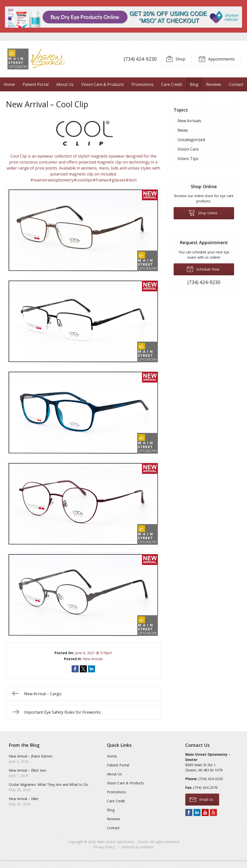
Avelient (147, 847)
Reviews (214, 84)
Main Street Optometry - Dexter (123, 842)
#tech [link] (131, 180)
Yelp (213, 812)
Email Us (201, 799)
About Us (65, 84)
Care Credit (172, 84)
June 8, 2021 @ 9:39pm (94, 653)
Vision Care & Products (103, 84)
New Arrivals (93, 659)
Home (9, 84)
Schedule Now (203, 269)
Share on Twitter (83, 669)
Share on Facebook (75, 669)
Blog (194, 84)
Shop (176, 59)
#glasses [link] (117, 180)
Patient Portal (36, 84)
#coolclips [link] (83, 180)
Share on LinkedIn (92, 669)
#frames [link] (101, 180)
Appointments (217, 59)
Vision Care (188, 149)
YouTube (205, 812)
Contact (113, 828)
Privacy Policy (104, 847)
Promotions (143, 84)
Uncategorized (191, 140)
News (183, 130)
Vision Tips (188, 159)
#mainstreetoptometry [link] (52, 180)
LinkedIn (197, 812)
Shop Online (203, 213)
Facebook (189, 812)
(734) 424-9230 (140, 59)
